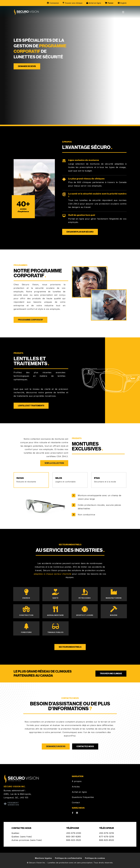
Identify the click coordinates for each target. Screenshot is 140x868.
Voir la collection (54, 463)
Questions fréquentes (83, 797)
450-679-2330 (74, 833)
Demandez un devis (56, 746)
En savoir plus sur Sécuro (80, 232)
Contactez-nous (85, 746)
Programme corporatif (30, 320)
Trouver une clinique (72, 3)
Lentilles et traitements (31, 406)
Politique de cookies (95, 858)
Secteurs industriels (70, 647)
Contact (76, 803)
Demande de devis (27, 66)
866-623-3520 (74, 840)
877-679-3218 (107, 837)
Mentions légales (43, 858)
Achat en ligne (94, 3)
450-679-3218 (107, 833)
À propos (77, 781)
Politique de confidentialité (68, 858)
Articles (76, 787)
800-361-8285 (74, 837)
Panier (109, 3)
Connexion (53, 3)
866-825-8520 (107, 840)
